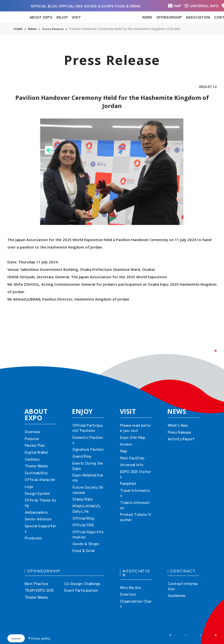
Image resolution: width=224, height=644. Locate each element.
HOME (18, 29)
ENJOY (62, 17)
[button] (209, 357)
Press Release (53, 29)
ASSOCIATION (198, 17)
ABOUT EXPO (41, 17)
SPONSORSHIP (169, 17)
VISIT (76, 17)
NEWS (147, 17)
